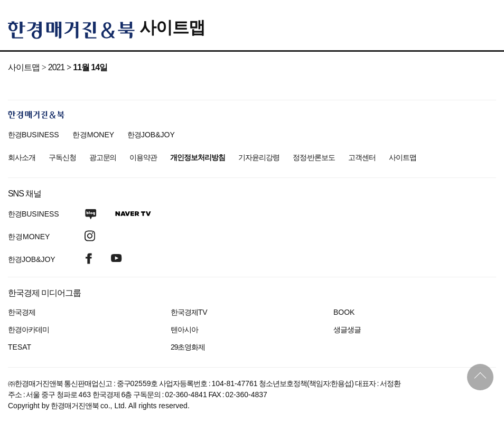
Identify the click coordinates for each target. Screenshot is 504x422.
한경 (34, 135)
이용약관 (143, 157)
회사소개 (22, 157)
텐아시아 (184, 330)
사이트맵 (172, 27)
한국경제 (22, 312)
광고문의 (103, 157)
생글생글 (347, 330)
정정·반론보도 (314, 157)
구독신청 (62, 157)
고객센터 (362, 157)
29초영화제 (188, 347)
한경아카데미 (29, 330)
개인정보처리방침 (198, 157)
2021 (56, 67)
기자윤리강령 (259, 157)
